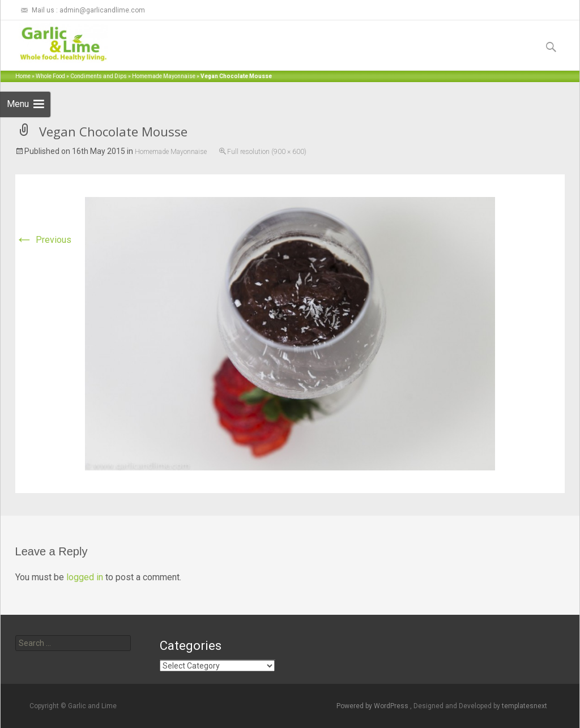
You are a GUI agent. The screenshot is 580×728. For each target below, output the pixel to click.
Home (23, 76)
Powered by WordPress (373, 706)
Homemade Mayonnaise (164, 76)
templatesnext (524, 706)
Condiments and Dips (99, 76)
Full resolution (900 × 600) (267, 152)
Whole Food (50, 76)
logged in (85, 577)
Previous (43, 240)
